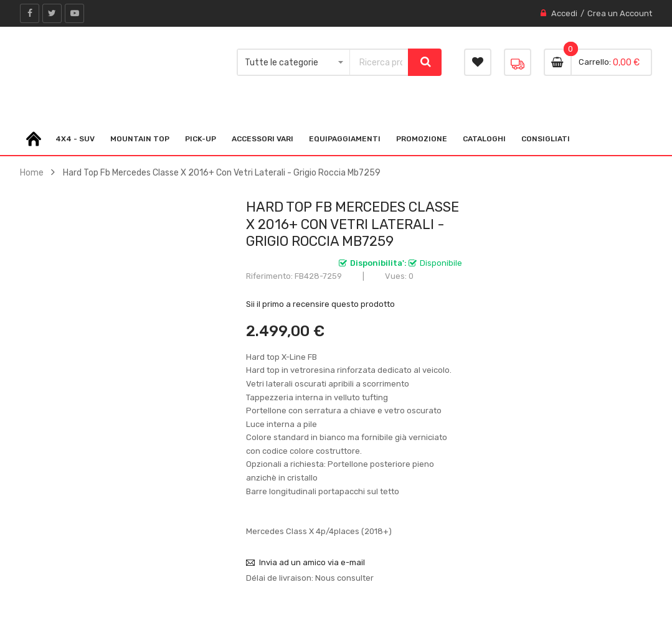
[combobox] (379, 62)
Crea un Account (620, 13)
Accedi (564, 13)
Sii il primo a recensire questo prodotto (320, 304)
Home (32, 172)
